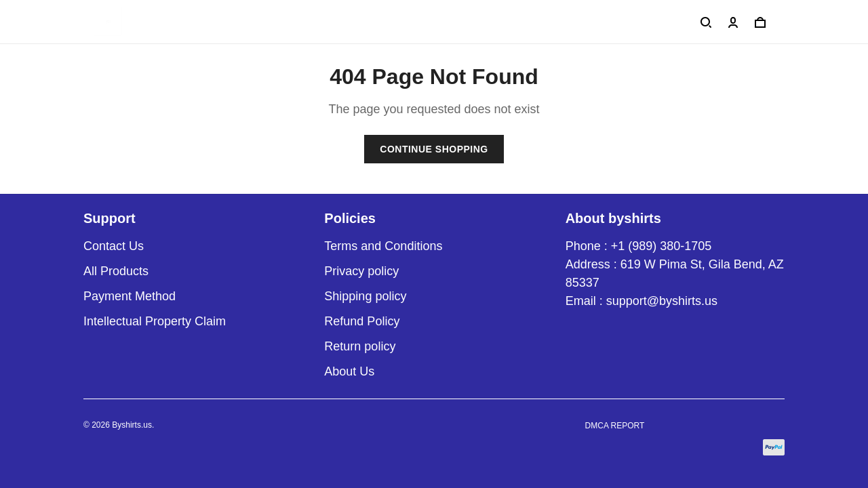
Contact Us (114, 246)
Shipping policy (365, 296)
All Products (116, 271)
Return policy (360, 346)
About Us (349, 371)
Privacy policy (361, 271)
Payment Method (130, 296)
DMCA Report (615, 426)
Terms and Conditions (383, 246)
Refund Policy (362, 321)
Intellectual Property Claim (155, 321)
